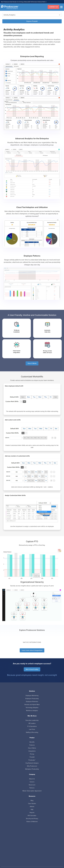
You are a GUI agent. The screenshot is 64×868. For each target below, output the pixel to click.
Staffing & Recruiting (32, 732)
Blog (32, 801)
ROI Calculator (32, 816)
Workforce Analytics (32, 711)
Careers (32, 782)
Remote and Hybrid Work (32, 705)
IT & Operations (32, 726)
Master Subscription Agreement (32, 791)
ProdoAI (32, 757)
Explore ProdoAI (32, 21)
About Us (32, 779)
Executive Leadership (32, 720)
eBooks (32, 807)
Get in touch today (32, 669)
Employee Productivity (32, 699)
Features (32, 745)
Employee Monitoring (32, 696)
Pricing (32, 754)
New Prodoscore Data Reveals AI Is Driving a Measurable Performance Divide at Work (23, 2)
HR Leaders (32, 723)
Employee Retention (32, 702)
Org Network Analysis (32, 763)
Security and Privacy (32, 819)
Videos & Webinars (32, 822)
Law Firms (32, 729)
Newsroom (32, 785)
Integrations (32, 751)
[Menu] (62, 7)
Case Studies (32, 804)
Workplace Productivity (32, 769)
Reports (32, 813)
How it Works (32, 363)
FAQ (32, 810)
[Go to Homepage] (10, 7)
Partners (32, 788)
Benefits (32, 742)
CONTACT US (53, 7)
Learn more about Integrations (32, 650)
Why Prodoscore (32, 766)
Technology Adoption (32, 708)
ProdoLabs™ (32, 760)
